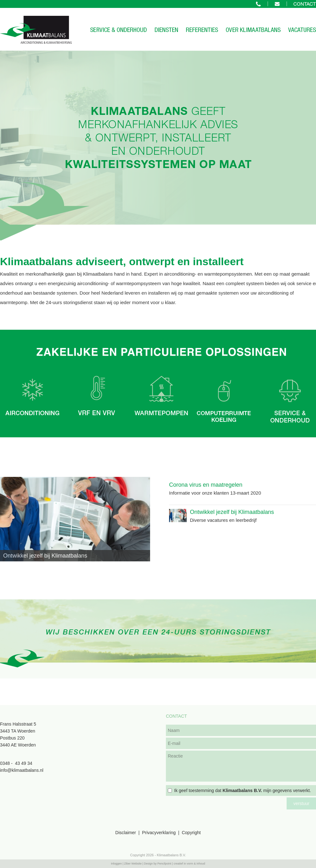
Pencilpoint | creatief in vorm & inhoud (181, 864)
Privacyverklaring (159, 833)
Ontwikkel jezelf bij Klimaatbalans (232, 512)
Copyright (191, 833)
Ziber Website (133, 864)
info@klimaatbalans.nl (22, 770)
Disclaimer (126, 833)
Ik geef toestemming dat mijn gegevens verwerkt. (243, 790)
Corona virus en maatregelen (206, 485)
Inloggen (116, 864)
